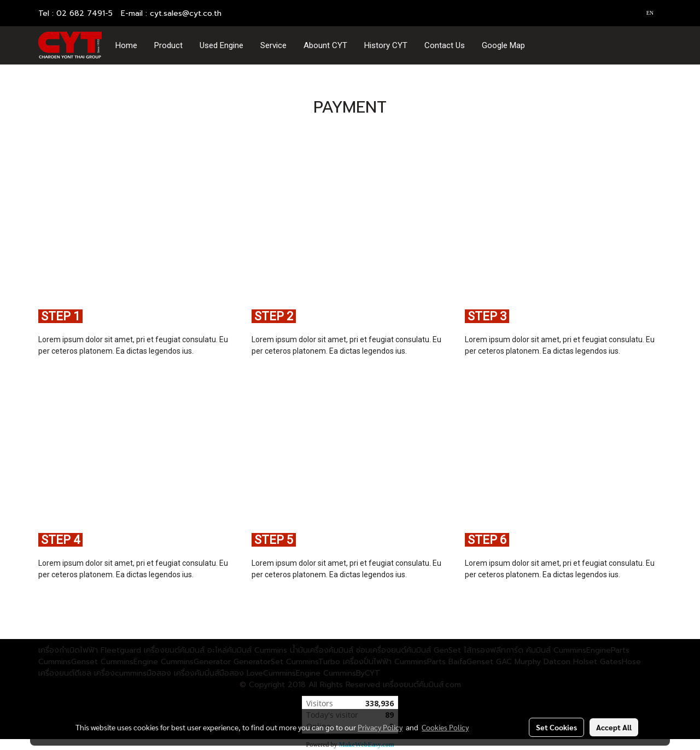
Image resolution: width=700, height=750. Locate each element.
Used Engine (221, 45)
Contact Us (445, 45)
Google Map (503, 45)
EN (646, 13)
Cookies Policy (445, 727)
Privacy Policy (380, 727)
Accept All (614, 727)
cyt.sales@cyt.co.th (186, 13)
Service (273, 45)
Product (168, 45)
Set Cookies (556, 727)
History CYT (386, 45)
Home (126, 45)
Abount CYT (325, 45)
